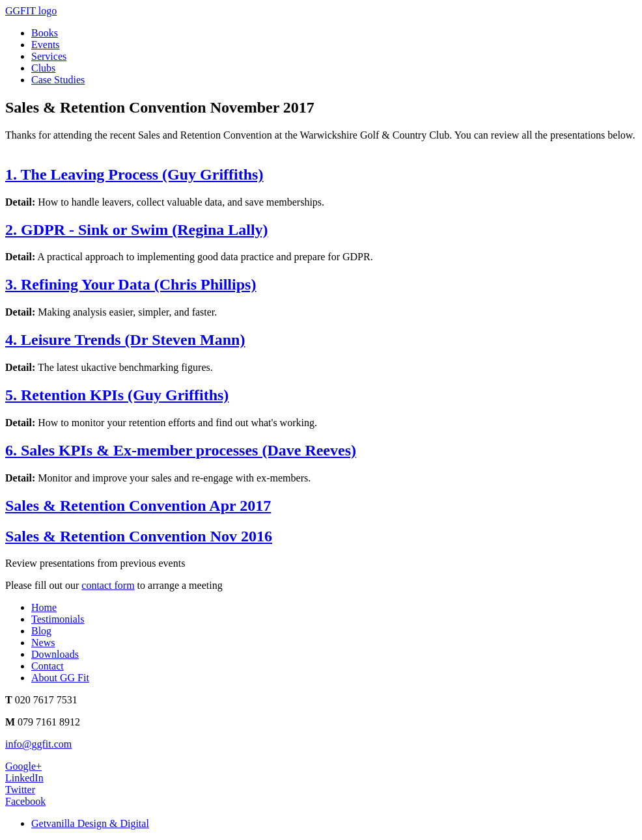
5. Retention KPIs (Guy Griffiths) (117, 395)
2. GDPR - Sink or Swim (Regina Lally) (137, 230)
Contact (48, 666)
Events (46, 45)
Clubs (43, 68)
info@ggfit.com (38, 744)
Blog (41, 631)
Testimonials (58, 619)
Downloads (55, 654)
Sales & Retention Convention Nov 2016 (139, 536)
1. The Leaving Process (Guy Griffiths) (134, 174)
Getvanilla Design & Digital (90, 823)
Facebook (25, 801)
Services (49, 56)
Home (44, 607)
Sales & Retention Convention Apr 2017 (138, 506)
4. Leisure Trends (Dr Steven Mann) (125, 340)
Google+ (23, 766)
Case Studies (58, 80)
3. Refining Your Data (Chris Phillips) (131, 284)
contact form (108, 585)
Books (45, 33)
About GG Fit (60, 678)
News (43, 643)
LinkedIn (24, 778)
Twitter (20, 790)
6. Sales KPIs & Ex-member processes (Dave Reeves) (181, 450)
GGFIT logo (31, 11)
